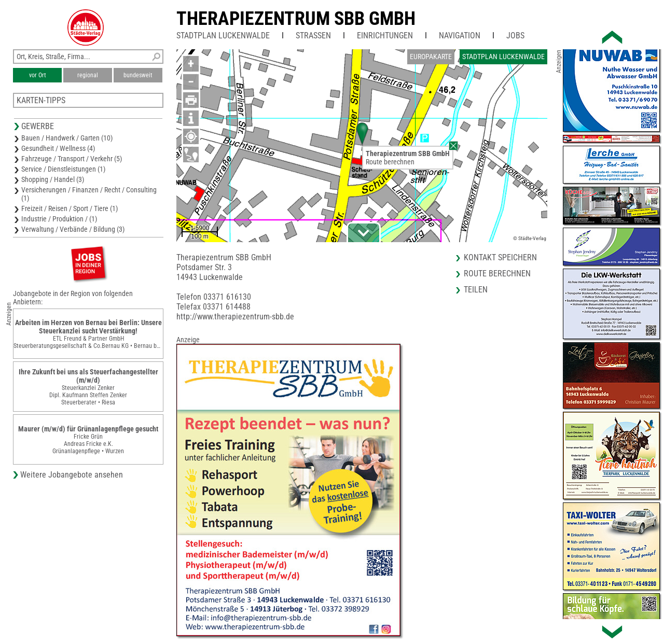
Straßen (313, 36)
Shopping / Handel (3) (53, 179)
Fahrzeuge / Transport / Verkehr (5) (72, 159)
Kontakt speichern (500, 257)
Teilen (476, 290)
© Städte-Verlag (530, 238)
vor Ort (38, 75)
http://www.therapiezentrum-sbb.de (235, 317)
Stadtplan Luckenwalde (223, 36)
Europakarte (431, 57)
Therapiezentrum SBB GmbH (296, 19)
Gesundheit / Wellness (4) (58, 148)
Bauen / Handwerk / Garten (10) (67, 138)
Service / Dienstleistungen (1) (63, 169)
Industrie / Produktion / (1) (59, 219)
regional (88, 75)
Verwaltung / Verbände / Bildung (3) (73, 229)
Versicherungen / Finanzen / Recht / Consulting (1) (89, 194)
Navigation (460, 36)
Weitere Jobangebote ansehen (72, 475)
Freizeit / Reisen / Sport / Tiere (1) (70, 208)
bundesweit (138, 75)
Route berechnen (390, 162)
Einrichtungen (385, 36)
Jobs (515, 36)
